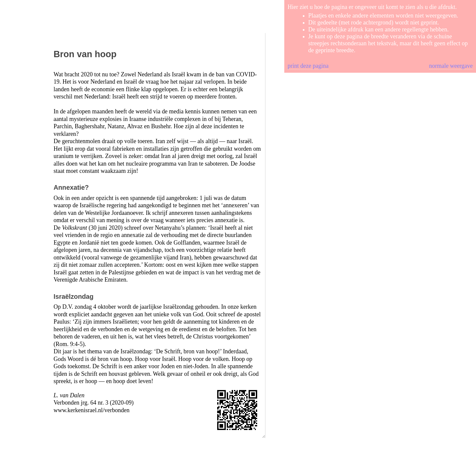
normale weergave (451, 66)
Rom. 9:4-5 (69, 344)
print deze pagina (308, 66)
